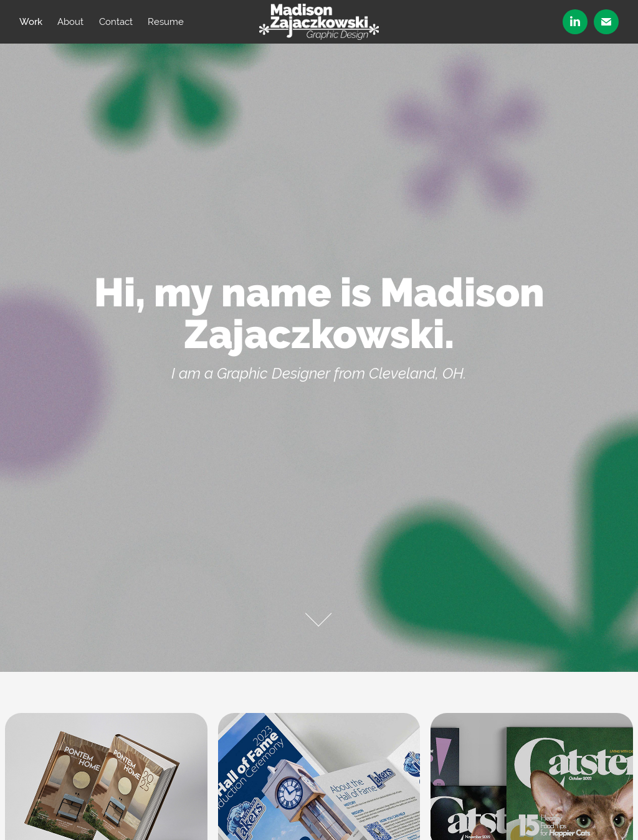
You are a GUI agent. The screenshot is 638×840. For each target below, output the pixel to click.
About (70, 21)
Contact (116, 21)
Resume (166, 21)
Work (31, 21)
